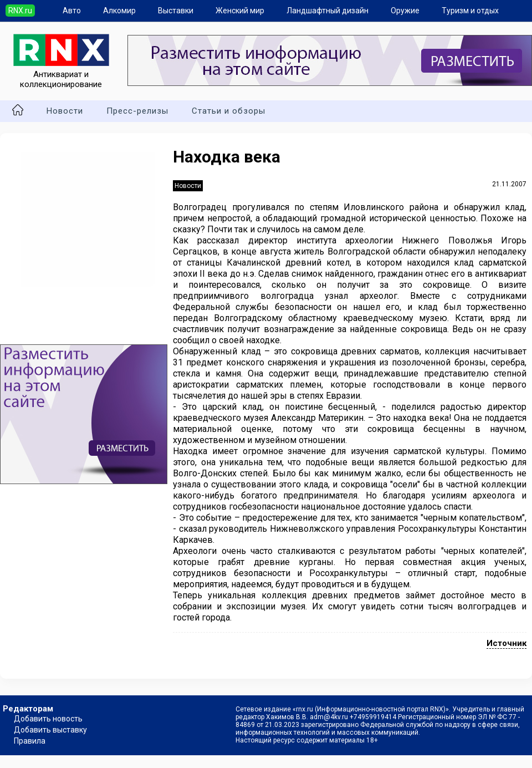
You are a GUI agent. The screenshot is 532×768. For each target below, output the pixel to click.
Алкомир (119, 11)
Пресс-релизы (137, 111)
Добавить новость (48, 719)
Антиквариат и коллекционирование (61, 74)
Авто (72, 11)
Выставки (176, 11)
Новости (65, 111)
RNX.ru (20, 11)
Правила (30, 741)
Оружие (405, 11)
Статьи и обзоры (229, 111)
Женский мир (240, 11)
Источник (507, 643)
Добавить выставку (50, 730)
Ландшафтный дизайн (328, 11)
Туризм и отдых (470, 11)
